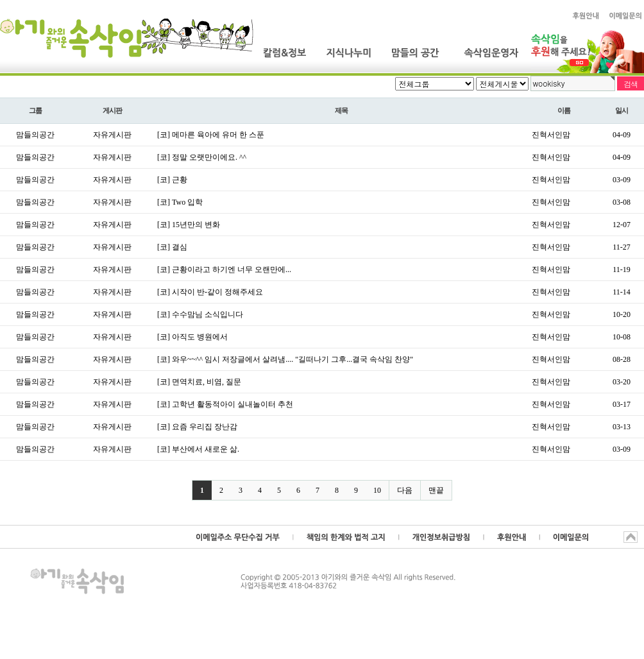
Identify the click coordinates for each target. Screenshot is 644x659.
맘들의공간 (35, 135)
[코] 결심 (172, 247)
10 (377, 490)
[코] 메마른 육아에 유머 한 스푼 (211, 135)
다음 (405, 490)
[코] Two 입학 (180, 202)
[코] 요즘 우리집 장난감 (197, 427)
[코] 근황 (172, 180)
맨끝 (436, 490)
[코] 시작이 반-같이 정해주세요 (210, 292)
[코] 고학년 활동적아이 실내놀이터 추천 (225, 404)
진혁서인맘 (551, 135)
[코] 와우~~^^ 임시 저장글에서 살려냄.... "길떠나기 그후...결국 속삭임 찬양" (285, 359)
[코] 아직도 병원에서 (192, 337)
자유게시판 (112, 135)
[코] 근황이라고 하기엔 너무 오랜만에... (224, 270)
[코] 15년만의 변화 (189, 225)
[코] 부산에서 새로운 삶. (198, 449)
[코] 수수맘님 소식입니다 (200, 314)
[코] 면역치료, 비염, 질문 (199, 382)
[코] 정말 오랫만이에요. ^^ (202, 157)
